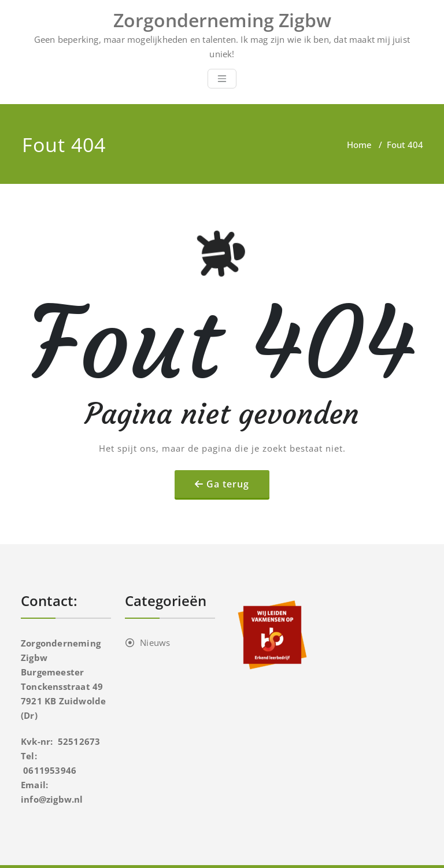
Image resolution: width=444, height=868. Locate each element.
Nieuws (155, 642)
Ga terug (228, 484)
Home (359, 145)
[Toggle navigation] (222, 79)
